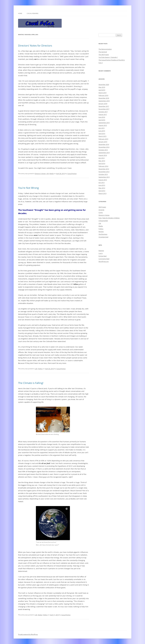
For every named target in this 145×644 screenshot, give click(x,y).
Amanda (101, 210)
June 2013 (102, 185)
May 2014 (102, 161)
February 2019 (103, 95)
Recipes (101, 232)
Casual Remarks (33, 13)
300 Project (102, 207)
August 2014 (103, 155)
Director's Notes (40, 174)
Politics (40, 369)
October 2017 (103, 112)
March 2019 (102, 93)
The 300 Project (104, 55)
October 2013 (103, 174)
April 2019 (102, 90)
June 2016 (102, 117)
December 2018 (104, 98)
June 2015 (102, 131)
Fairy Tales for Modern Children (109, 218)
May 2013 (102, 188)
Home (20, 13)
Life (48, 174)
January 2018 (103, 104)
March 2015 (102, 136)
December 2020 (104, 85)
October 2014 (103, 150)
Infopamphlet (103, 221)
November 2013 (104, 172)
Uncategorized (103, 237)
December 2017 (104, 106)
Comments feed (104, 259)
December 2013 (104, 169)
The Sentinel (103, 52)
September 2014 (104, 153)
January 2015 (103, 142)
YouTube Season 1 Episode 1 (108, 57)
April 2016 (102, 120)
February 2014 (103, 166)
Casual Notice (72, 174)
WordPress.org (104, 261)
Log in (101, 253)
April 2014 (102, 163)
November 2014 (104, 147)
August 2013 (103, 180)
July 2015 (101, 128)
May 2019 (102, 87)
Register (101, 251)
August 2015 (103, 125)
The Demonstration (105, 49)
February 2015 (103, 139)
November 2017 (104, 109)
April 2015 (102, 134)
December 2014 (104, 144)
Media (51, 174)
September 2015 (104, 123)
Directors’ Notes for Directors (35, 45)
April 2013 (102, 191)
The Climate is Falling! (31, 383)
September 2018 (104, 101)
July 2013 (101, 183)
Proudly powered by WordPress (28, 634)
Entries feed (103, 256)
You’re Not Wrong (28, 188)
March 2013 (102, 193)
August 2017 (103, 114)
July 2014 (101, 158)
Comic (101, 212)
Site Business (103, 234)
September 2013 (104, 177)
